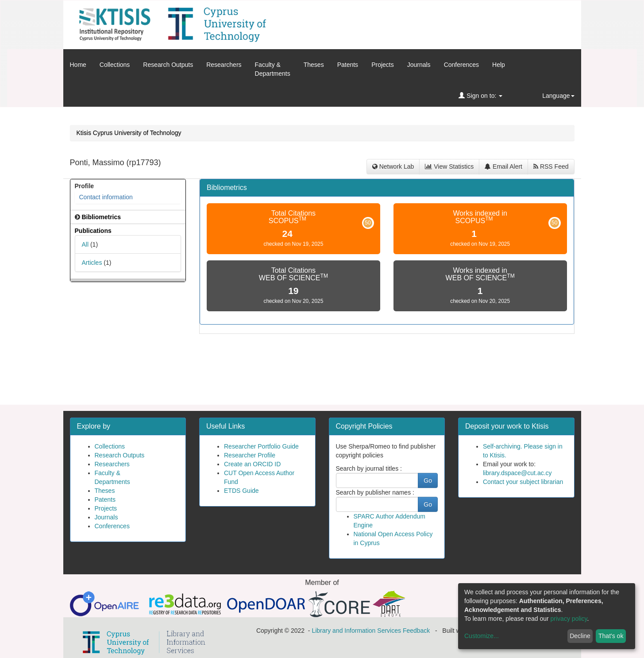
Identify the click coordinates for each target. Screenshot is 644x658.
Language (558, 96)
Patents (348, 65)
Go (428, 480)
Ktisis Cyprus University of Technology (129, 133)
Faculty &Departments (273, 69)
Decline (580, 636)
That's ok (611, 636)
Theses (314, 65)
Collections (115, 65)
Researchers (224, 65)
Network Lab (393, 166)
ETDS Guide (241, 491)
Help (499, 65)
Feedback (416, 631)
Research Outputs (168, 65)
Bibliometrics (227, 188)
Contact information (106, 197)
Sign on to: (480, 96)
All (85, 244)
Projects (383, 65)
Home (78, 65)
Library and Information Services (356, 631)
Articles (92, 263)
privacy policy (569, 619)
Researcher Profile (250, 455)
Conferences (461, 65)
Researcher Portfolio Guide (261, 446)
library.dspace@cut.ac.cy (517, 473)
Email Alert (503, 166)
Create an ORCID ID (252, 464)
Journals (419, 65)
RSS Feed (551, 166)
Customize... (482, 636)
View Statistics (449, 166)
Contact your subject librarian (523, 482)
